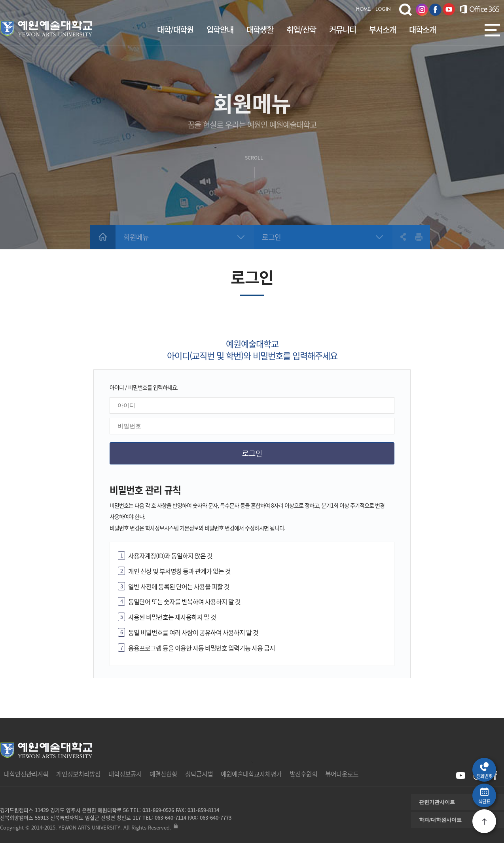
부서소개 (383, 29)
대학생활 (260, 29)
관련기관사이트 (437, 802)
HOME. (364, 10)
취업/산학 (301, 29)
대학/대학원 (175, 29)
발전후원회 (303, 774)
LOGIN (383, 10)
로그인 (271, 237)
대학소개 (423, 29)
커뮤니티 (343, 29)
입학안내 (220, 29)
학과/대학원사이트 (440, 820)
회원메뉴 (136, 237)
